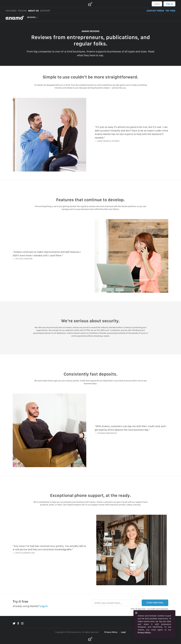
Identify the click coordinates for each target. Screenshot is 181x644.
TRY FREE (170, 11)
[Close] (136, 613)
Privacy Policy (111, 632)
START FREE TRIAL (155, 603)
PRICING (22, 11)
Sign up (169, 4)
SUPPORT (45, 11)
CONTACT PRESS (155, 11)
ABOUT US (33, 11)
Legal (123, 632)
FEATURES (11, 11)
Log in (157, 4)
